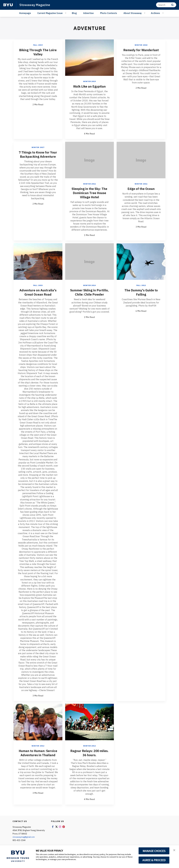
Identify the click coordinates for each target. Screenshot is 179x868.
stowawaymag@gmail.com (25, 837)
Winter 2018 (141, 45)
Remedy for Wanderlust (141, 50)
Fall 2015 (38, 285)
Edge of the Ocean (141, 188)
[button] (174, 850)
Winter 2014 (89, 285)
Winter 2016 (89, 184)
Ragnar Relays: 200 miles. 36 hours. (89, 752)
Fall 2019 (38, 45)
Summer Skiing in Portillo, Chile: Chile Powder (89, 294)
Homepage (25, 13)
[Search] (166, 5)
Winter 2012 (38, 746)
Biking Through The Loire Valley (38, 52)
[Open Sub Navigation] (66, 13)
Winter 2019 (89, 81)
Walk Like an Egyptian (89, 86)
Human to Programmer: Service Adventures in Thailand (38, 755)
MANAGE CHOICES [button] (154, 851)
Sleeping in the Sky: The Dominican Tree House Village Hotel (89, 193)
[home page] (8, 5)
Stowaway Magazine (35, 5)
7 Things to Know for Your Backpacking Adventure (38, 156)
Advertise (88, 13)
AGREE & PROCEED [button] (154, 860)
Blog (74, 13)
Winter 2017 (38, 147)
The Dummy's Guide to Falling (141, 292)
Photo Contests (109, 13)
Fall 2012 (141, 285)
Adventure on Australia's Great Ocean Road (38, 292)
